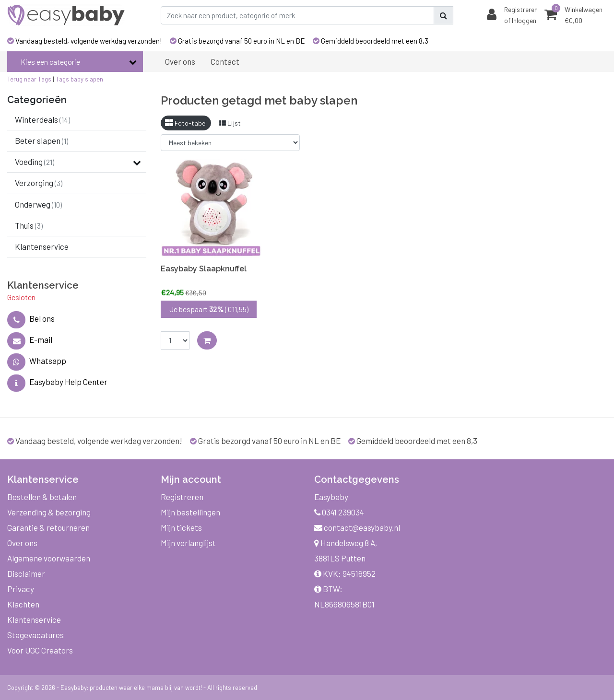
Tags (62, 79)
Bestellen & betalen (42, 497)
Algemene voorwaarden (49, 558)
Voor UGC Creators (40, 650)
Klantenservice (34, 619)
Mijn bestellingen (190, 512)
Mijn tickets (181, 527)
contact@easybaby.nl (357, 527)
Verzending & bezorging (49, 512)
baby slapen (87, 79)
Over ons (22, 543)
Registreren (182, 497)
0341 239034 (339, 512)
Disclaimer (26, 573)
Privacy (21, 589)
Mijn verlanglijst (188, 543)
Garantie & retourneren (48, 527)
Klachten (23, 604)
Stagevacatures (35, 635)
